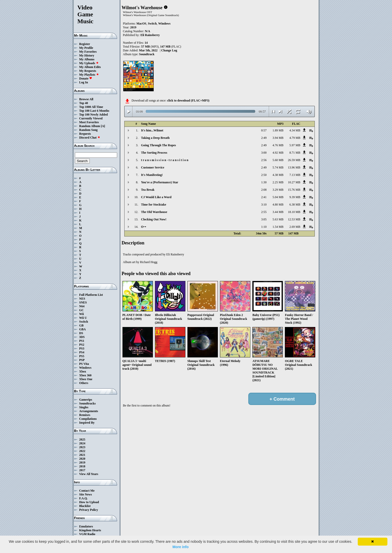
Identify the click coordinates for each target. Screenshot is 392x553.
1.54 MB (278, 227)
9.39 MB (295, 197)
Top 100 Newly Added (94, 115)
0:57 (264, 130)
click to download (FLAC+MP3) (188, 100)
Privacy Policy (89, 510)
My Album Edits (90, 67)
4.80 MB (278, 205)
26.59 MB (294, 160)
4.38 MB (278, 175)
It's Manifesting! (152, 175)
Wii (82, 314)
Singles (84, 407)
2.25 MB (278, 182)
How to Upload (89, 502)
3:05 (264, 219)
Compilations (88, 419)
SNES (83, 302)
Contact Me (87, 491)
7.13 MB (295, 175)
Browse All (86, 99)
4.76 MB (278, 145)
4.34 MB (295, 130)
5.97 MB (295, 145)
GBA (83, 329)
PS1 (82, 341)
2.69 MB (295, 227)
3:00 (264, 153)
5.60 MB (278, 160)
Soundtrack (147, 54)
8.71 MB (295, 153)
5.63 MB (278, 219)
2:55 (264, 212)
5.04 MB (278, 197)
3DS (82, 337)
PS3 (82, 348)
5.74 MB (278, 167)
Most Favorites (89, 122)
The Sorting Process (154, 153)
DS (81, 333)
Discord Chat (90, 138)
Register (85, 44)
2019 (82, 462)
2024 (82, 443)
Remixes (85, 415)
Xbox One (86, 379)
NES (82, 299)
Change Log (169, 50)
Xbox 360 (85, 375)
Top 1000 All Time (91, 107)
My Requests (88, 71)
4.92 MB (278, 153)
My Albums (87, 59)
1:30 (264, 182)
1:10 (264, 227)
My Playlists (89, 75)
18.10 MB (294, 212)
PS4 (82, 352)
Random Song (88, 130)
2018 (82, 466)
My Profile (86, 48)
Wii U (83, 318)
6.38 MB (295, 205)
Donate (86, 78)
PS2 (82, 345)
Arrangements (89, 411)
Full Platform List (91, 295)
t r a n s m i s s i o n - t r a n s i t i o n (165, 160)
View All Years (89, 474)
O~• (144, 227)
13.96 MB (294, 167)
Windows (85, 368)
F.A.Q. (83, 498)
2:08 (264, 190)
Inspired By (87, 423)
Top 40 (84, 103)
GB (81, 325)
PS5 (82, 356)
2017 (82, 470)
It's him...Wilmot (152, 130)
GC (82, 310)
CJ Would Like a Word (156, 197)
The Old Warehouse (154, 212)
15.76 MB (294, 190)
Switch (84, 322)
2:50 (264, 175)
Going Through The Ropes (159, 145)
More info (181, 547)
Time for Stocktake (154, 205)
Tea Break (148, 190)
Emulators (86, 526)
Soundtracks (88, 403)
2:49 (264, 138)
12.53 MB (294, 219)
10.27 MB (294, 182)
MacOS (142, 24)
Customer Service (153, 167)
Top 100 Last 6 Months (94, 111)
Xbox (83, 371)
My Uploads (89, 63)
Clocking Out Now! (154, 219)
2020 (82, 459)
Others (84, 383)
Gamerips (86, 400)
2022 (82, 451)
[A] (103, 126)
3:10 (264, 205)
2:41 (264, 197)
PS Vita (84, 364)
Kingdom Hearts (90, 530)
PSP (82, 360)
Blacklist (85, 506)
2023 (82, 447)
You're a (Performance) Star (160, 182)
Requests (85, 134)
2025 (82, 439)
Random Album (90, 126)
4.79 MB (295, 138)
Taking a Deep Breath (155, 138)
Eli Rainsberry (150, 35)
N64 (82, 306)
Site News (86, 494)
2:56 (264, 160)
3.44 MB (278, 212)
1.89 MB (278, 130)
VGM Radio (87, 534)
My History (87, 55)
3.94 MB (278, 138)
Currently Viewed (91, 118)
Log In (84, 82)
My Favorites (88, 52)
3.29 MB (278, 190)
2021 (82, 455)
